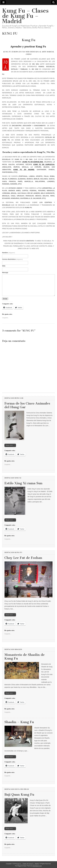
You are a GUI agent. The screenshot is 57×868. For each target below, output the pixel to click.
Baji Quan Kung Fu (19, 795)
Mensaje (5, 273)
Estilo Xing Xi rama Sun (23, 483)
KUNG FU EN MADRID (24, 170)
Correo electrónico (12, 259)
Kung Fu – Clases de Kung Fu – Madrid (25, 16)
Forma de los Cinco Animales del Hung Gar (27, 405)
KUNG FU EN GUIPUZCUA (44, 164)
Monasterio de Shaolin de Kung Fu (25, 657)
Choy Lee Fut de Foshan (23, 558)
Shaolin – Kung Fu (19, 722)
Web (4, 266)
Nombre (9, 253)
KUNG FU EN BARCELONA (33, 162)
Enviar (5, 299)
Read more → (10, 445)
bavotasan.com (37, 866)
